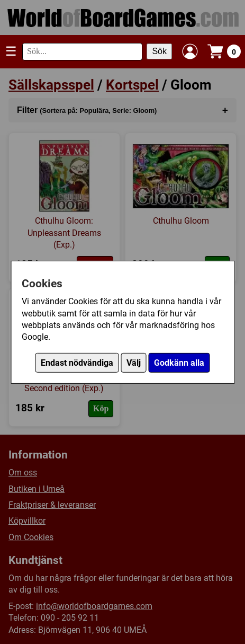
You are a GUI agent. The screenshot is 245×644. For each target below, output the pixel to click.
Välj (134, 363)
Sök (159, 51)
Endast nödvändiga (77, 363)
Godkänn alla (179, 363)
